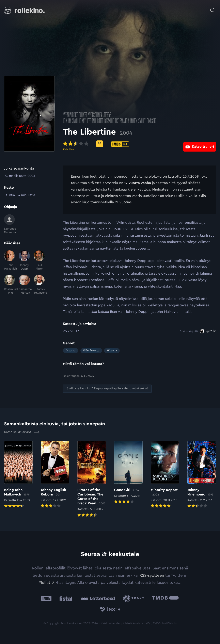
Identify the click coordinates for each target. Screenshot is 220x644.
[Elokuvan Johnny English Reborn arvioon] (55, 475)
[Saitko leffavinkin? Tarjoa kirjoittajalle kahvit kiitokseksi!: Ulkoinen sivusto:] (107, 388)
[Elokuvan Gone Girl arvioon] (128, 473)
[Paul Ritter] (39, 260)
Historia (112, 351)
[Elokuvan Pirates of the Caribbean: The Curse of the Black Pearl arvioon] (92, 479)
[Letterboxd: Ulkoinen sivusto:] (98, 598)
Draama (71, 351)
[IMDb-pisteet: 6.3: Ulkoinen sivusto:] (120, 144)
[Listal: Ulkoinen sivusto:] (65, 598)
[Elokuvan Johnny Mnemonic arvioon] (202, 475)
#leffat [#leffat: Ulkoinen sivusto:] (44, 582)
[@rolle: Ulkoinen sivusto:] (208, 331)
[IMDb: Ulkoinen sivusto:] (46, 598)
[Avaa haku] (213, 8)
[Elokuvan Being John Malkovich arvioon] (18, 475)
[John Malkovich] (9, 260)
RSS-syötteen (152, 575)
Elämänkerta (91, 351)
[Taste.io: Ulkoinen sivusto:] (110, 610)
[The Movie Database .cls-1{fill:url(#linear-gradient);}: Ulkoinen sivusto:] (165, 598)
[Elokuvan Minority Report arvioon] (165, 475)
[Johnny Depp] (24, 260)
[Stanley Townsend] (39, 285)
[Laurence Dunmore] (9, 224)
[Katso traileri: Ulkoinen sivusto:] (200, 144)
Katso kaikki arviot (22, 432)
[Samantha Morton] (24, 285)
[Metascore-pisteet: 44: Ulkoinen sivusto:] (100, 144)
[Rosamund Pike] (9, 285)
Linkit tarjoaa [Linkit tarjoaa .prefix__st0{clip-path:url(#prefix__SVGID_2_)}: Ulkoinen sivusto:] (79, 376)
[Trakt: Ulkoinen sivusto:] (135, 598)
